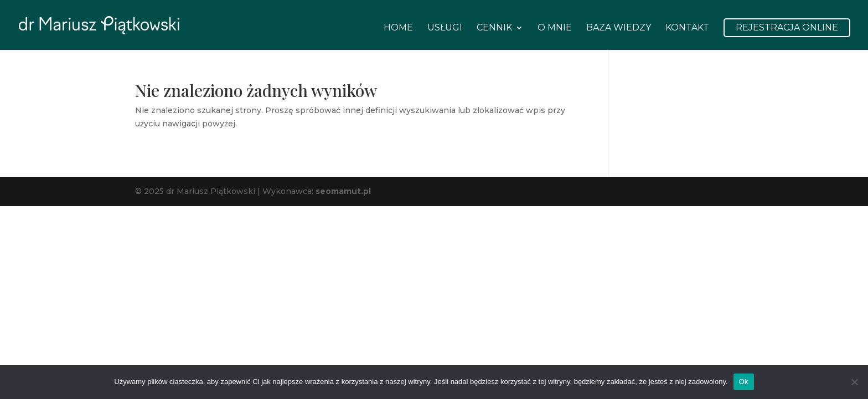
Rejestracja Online (787, 27)
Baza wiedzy (619, 28)
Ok (744, 382)
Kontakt (687, 28)
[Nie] (854, 382)
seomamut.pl (343, 191)
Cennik (494, 28)
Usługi (445, 28)
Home (398, 28)
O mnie (555, 28)
